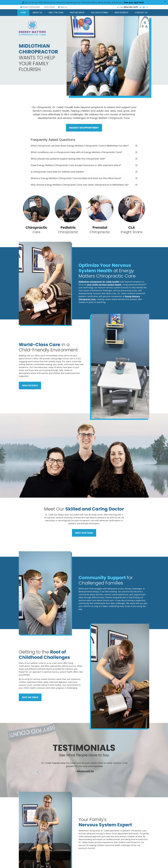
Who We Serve (77, 13)
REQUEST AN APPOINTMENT (84, 128)
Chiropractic (68, 215)
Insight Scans (132, 215)
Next (130, 772)
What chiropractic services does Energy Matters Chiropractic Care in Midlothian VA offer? (80, 146)
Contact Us (141, 13)
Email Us (63, 7)
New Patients (121, 13)
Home (23, 13)
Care (36, 215)
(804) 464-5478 (131, 7)
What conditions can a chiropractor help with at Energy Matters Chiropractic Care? (76, 152)
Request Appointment (30, 7)
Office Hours (49, 7)
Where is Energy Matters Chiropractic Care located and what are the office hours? (76, 178)
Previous (38, 772)
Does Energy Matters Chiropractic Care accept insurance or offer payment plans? (76, 165)
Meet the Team (56, 13)
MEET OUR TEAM (84, 533)
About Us (37, 13)
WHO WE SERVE (30, 697)
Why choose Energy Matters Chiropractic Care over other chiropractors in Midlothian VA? (80, 185)
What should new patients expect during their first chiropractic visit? (68, 159)
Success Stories (100, 13)
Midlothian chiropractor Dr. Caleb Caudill (99, 282)
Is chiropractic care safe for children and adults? (57, 172)
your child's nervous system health (104, 285)
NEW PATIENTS (30, 385)
